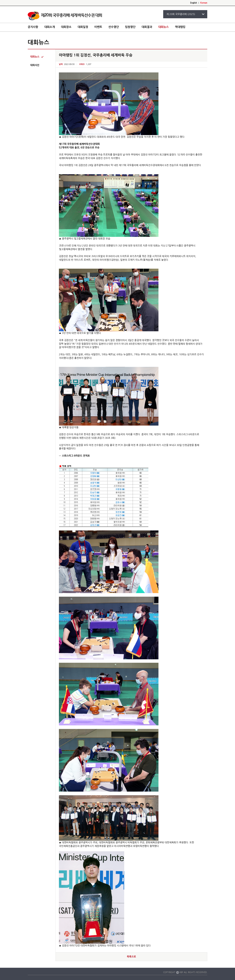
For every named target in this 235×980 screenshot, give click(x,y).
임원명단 (130, 27)
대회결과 (147, 27)
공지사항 (33, 27)
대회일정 (83, 27)
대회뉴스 (164, 27)
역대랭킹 (180, 27)
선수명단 (114, 27)
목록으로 (131, 957)
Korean (204, 3)
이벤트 (98, 27)
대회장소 (66, 27)
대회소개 (50, 27)
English (194, 3)
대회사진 (35, 65)
